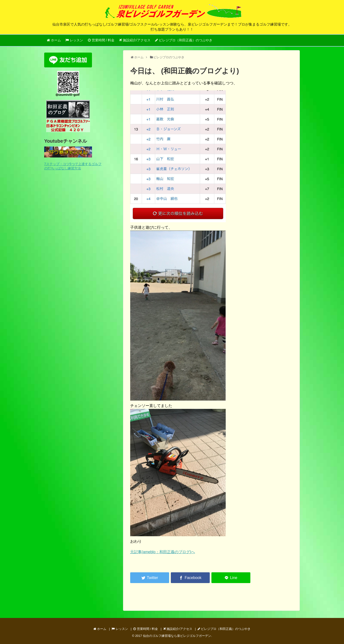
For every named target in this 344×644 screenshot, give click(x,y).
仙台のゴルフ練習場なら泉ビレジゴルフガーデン (177, 636)
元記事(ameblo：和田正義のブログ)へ (163, 552)
